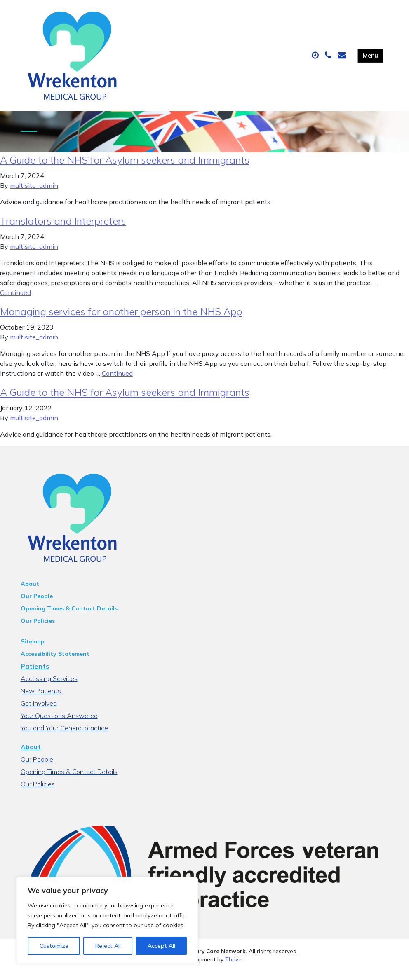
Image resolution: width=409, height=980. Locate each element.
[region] (107, 920)
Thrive (233, 967)
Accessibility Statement (55, 662)
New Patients (41, 699)
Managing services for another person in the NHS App (121, 320)
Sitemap (33, 650)
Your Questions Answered (59, 724)
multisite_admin (34, 194)
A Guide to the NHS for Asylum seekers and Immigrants (125, 168)
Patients (35, 674)
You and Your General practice (64, 736)
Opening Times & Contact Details (69, 617)
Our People (37, 604)
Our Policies (38, 629)
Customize (54, 946)
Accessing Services (49, 687)
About (30, 592)
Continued (15, 301)
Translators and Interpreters (63, 229)
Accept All (161, 946)
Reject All (108, 946)
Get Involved (39, 711)
